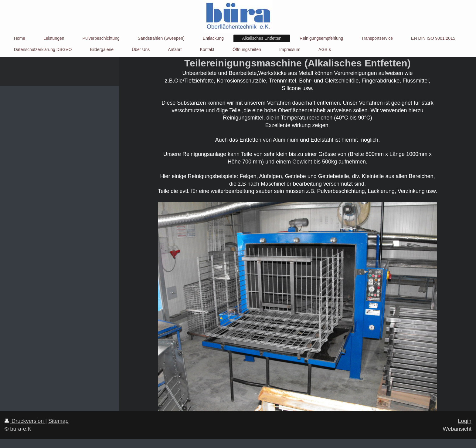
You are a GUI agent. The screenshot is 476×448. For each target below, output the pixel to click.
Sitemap (58, 421)
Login (465, 421)
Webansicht (457, 429)
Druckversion (25, 421)
